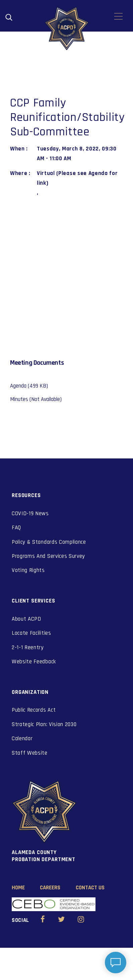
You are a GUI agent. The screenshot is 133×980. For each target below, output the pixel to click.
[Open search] (9, 17)
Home (18, 888)
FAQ (16, 528)
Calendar (22, 739)
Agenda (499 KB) (29, 386)
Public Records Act (34, 710)
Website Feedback (34, 662)
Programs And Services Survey (48, 556)
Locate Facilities (31, 633)
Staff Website (30, 753)
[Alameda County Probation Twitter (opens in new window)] (61, 920)
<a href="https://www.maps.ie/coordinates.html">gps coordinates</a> (61, 273)
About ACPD (26, 619)
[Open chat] (116, 963)
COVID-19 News (30, 514)
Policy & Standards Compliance (49, 542)
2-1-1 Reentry (28, 648)
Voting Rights (28, 570)
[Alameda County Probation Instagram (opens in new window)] (81, 920)
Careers (50, 888)
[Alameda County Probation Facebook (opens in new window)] (43, 920)
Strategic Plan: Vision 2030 (44, 724)
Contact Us (90, 888)
